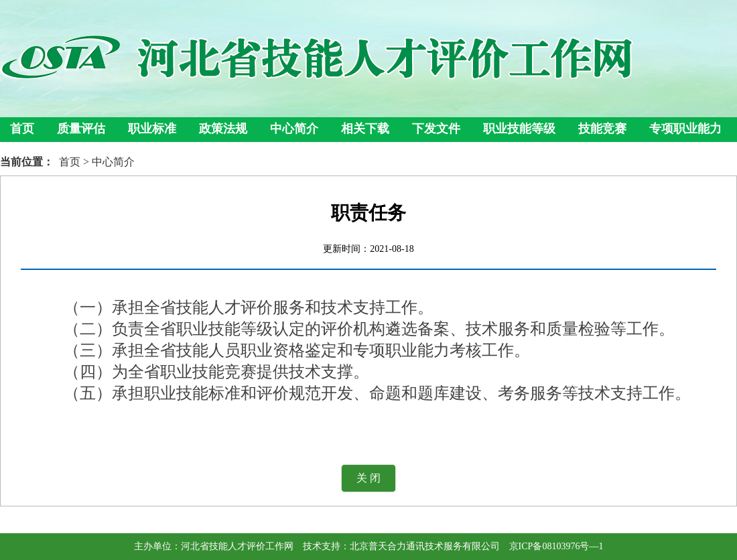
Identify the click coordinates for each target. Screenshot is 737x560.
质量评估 (81, 129)
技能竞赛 (602, 129)
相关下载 (365, 129)
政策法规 (223, 129)
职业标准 (152, 129)
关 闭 (368, 478)
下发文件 (436, 129)
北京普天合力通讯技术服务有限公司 (425, 546)
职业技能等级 (519, 129)
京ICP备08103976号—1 (556, 546)
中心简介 (294, 129)
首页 (22, 129)
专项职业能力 (685, 129)
